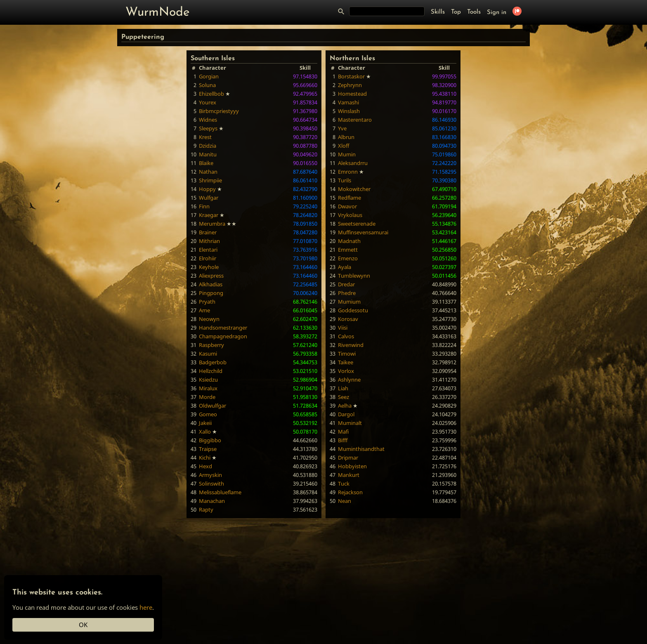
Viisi (343, 328)
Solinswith (211, 484)
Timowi (347, 354)
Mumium (349, 302)
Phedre (347, 293)
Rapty (206, 510)
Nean (345, 501)
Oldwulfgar (213, 406)
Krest (205, 137)
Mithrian (209, 241)
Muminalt (350, 423)
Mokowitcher (354, 189)
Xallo (205, 432)
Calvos (346, 336)
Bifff (343, 440)
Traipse (208, 449)
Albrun (346, 137)
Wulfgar (209, 198)
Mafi (343, 432)
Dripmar (348, 458)
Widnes (208, 120)
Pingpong (211, 293)
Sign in (497, 13)
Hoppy (207, 189)
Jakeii (205, 423)
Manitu (208, 154)
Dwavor (347, 206)
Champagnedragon (223, 336)
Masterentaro (355, 120)
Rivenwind (351, 345)
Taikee (346, 362)
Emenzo (348, 258)
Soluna (207, 85)
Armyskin (210, 475)
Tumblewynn (354, 276)
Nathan (208, 172)
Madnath (349, 241)
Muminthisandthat (361, 449)
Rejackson (350, 492)
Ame (204, 310)
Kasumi (208, 354)
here (146, 607)
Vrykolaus (350, 215)
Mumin (347, 154)
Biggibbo (210, 440)
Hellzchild (211, 371)
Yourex (208, 102)
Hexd (205, 466)
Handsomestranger (223, 328)
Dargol (346, 414)
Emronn (348, 172)
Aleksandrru (353, 163)
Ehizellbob (211, 94)
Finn (204, 206)
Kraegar (209, 215)
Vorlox (346, 371)
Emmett (348, 250)
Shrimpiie (210, 180)
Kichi (205, 458)
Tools (474, 12)
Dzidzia (208, 146)
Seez (344, 397)
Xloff (344, 146)
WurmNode (158, 13)
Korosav (348, 319)
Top (456, 12)
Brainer (208, 232)
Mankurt (349, 475)
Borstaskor (351, 76)
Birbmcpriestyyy (219, 111)
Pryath (207, 302)
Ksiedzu (208, 380)
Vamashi (348, 102)
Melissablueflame (220, 492)
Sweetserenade (357, 224)
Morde (207, 397)
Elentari (208, 250)
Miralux (208, 388)
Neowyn (209, 319)
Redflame (349, 198)
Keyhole (209, 267)
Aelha (345, 406)
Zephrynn (350, 85)
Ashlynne (349, 380)
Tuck (344, 484)
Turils (345, 180)
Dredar (346, 284)
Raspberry (211, 345)
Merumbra (212, 224)
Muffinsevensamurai (363, 232)
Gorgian (209, 76)
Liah (343, 388)
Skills (438, 12)
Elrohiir (208, 258)
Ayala (345, 267)
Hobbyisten (352, 466)
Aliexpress (211, 276)
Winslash (349, 111)
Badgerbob (213, 362)
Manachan (212, 501)
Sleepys (208, 128)
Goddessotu (353, 310)
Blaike (206, 163)
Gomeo (208, 414)
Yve (342, 128)
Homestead (352, 94)
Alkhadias (211, 284)
